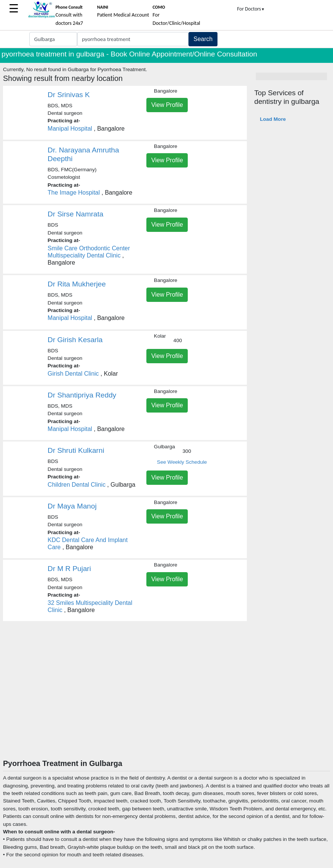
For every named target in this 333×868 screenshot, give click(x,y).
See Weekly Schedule (182, 462)
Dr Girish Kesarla (75, 340)
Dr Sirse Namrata (76, 214)
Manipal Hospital (70, 129)
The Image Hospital (74, 193)
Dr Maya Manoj (72, 506)
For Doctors (251, 9)
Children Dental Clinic (77, 485)
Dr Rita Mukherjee (77, 284)
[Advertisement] (166, 702)
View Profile (167, 105)
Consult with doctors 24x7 (69, 15)
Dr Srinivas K (69, 95)
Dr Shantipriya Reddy (82, 395)
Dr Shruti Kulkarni (76, 450)
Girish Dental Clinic (73, 374)
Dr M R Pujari (69, 569)
